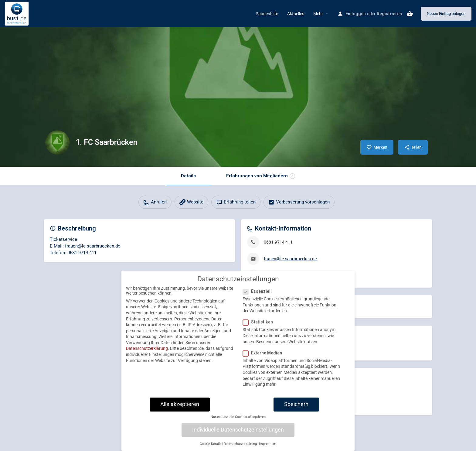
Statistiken (260, 326)
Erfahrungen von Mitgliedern (261, 176)
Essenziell (259, 296)
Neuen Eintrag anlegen (446, 14)
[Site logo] (17, 13)
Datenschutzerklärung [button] (240, 448)
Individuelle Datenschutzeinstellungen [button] (238, 434)
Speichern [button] (296, 408)
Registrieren (389, 14)
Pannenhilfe (267, 14)
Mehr (318, 14)
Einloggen (356, 14)
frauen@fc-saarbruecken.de (290, 259)
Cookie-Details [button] (211, 448)
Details (188, 176)
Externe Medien (264, 357)
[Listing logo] (57, 142)
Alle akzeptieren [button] (180, 408)
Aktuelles (296, 14)
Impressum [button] (268, 448)
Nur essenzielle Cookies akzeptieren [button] (238, 421)
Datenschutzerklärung (147, 353)
